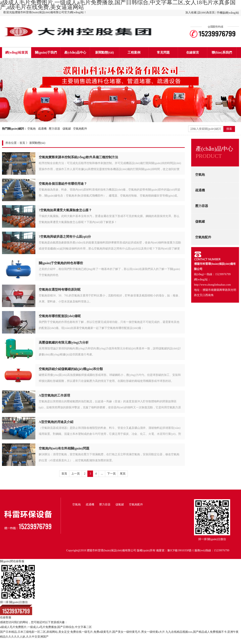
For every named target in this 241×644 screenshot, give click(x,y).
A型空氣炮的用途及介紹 (56, 422)
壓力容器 (54, 129)
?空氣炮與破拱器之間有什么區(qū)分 (65, 237)
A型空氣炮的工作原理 (54, 395)
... (102, 474)
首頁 (22, 143)
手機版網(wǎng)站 (228, 13)
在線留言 (193, 52)
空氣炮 (32, 129)
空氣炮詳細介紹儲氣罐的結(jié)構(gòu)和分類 (71, 369)
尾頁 (123, 474)
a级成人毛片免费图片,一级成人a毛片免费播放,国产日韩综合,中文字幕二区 (46, 627)
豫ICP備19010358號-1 (180, 550)
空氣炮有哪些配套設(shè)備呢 (60, 316)
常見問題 (163, 52)
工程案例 (134, 52)
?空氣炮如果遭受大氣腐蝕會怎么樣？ (65, 210)
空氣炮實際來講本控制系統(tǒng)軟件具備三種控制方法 (78, 157)
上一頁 (76, 474)
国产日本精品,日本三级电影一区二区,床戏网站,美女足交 (35, 632)
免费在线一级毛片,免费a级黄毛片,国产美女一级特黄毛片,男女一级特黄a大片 (118, 632)
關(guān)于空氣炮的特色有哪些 (61, 263)
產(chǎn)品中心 (75, 52)
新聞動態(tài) (104, 52)
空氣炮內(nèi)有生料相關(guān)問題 (64, 448)
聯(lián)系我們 (222, 52)
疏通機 (42, 129)
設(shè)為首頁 (206, 13)
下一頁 (111, 474)
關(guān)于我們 (46, 52)
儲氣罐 (67, 129)
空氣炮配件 (80, 129)
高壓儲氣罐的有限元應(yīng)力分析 (64, 342)
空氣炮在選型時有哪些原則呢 (60, 290)
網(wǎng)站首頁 (16, 52)
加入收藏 (191, 13)
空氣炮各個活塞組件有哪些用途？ (63, 184)
